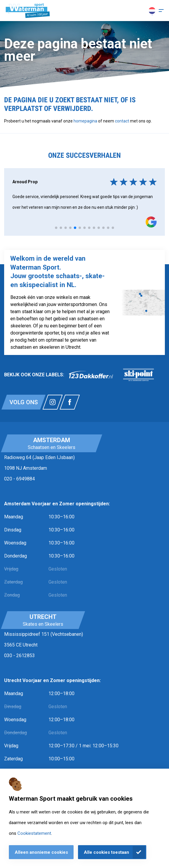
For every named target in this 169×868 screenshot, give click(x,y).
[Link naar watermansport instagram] (53, 402)
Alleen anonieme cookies (41, 852)
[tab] (56, 228)
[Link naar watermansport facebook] (70, 402)
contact (122, 121)
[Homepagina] (28, 11)
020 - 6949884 (19, 479)
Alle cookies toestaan (107, 852)
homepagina (85, 121)
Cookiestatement (34, 833)
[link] (91, 375)
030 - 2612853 (19, 656)
